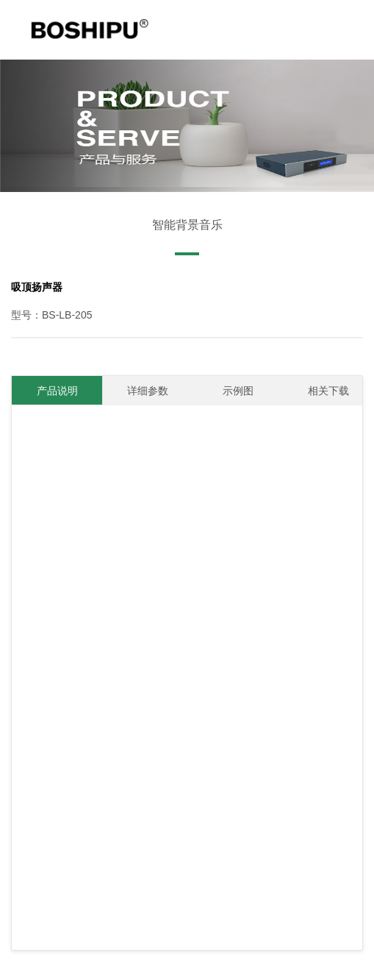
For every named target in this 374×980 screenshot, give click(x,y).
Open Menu (351, 46)
